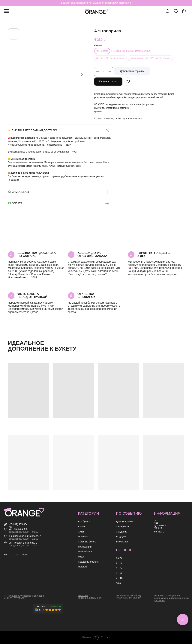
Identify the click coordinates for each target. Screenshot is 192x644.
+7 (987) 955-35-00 (18, 526)
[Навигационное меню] (6, 11)
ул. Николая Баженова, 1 (23, 543)
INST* (25, 555)
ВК (6, 555)
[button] (168, 11)
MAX (17, 555)
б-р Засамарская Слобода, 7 (25, 536)
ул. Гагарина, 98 (18, 529)
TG (11, 555)
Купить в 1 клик (108, 81)
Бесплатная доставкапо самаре (37, 254)
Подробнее (125, 3)
